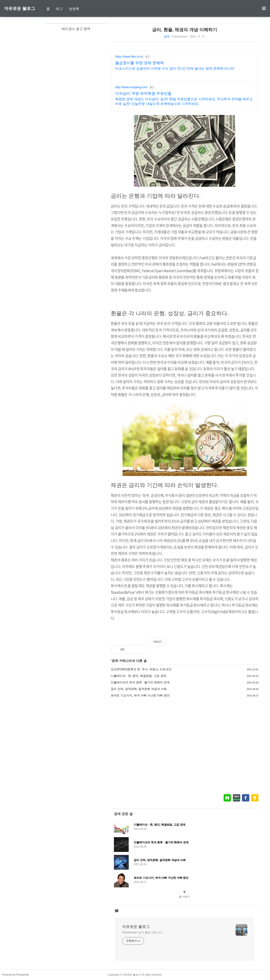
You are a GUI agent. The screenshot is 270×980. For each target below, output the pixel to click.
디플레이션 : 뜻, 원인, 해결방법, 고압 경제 (138, 676)
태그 (59, 9)
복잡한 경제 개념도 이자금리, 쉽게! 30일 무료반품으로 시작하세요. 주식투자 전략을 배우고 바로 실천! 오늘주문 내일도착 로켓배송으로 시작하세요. (184, 101)
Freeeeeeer (180, 36)
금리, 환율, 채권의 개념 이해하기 (185, 30)
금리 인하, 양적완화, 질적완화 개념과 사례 (139, 689)
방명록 (74, 9)
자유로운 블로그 (20, 8)
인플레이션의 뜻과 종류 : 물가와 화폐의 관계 (140, 682)
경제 (167, 36)
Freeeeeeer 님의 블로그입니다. (143, 932)
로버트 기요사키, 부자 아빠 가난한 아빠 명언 (140, 695)
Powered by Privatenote (16, 975)
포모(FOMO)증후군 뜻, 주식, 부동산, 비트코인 (141, 669)
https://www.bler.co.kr (129, 57)
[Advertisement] (185, 746)
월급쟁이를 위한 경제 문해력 (140, 63)
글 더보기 (184, 897)
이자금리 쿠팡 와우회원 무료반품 (143, 93)
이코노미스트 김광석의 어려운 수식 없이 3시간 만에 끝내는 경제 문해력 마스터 (175, 68)
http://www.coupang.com (131, 87)
